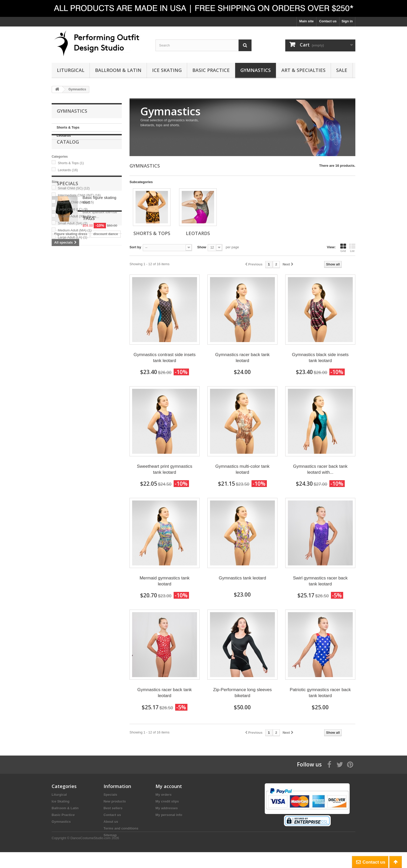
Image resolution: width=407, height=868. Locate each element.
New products (115, 801)
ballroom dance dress (72, 400)
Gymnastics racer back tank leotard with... (320, 469)
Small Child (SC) (74, 202)
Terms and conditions (121, 828)
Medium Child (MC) (76, 216)
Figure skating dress (71, 368)
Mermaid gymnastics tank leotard (165, 581)
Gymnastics (256, 70)
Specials (67, 275)
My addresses (167, 808)
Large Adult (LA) (73, 251)
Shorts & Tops (68, 127)
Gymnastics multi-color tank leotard (243, 469)
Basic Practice (211, 70)
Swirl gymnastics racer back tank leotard (320, 581)
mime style (96, 376)
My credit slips (167, 801)
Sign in (347, 21)
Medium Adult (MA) (75, 244)
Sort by (135, 247)
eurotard (102, 400)
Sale (342, 70)
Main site (307, 21)
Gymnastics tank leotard (242, 578)
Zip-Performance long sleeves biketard (242, 693)
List (352, 248)
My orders (164, 795)
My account (169, 786)
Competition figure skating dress (81, 392)
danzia (59, 407)
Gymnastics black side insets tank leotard (320, 358)
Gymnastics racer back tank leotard (242, 358)
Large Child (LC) (73, 223)
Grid (343, 248)
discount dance (106, 368)
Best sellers (113, 808)
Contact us (328, 21)
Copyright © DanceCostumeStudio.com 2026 (85, 854)
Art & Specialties (303, 70)
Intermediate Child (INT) (79, 209)
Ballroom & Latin (118, 70)
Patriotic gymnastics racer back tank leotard (320, 693)
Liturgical (71, 70)
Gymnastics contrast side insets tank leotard (164, 358)
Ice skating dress (68, 376)
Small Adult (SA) (73, 237)
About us (111, 822)
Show (202, 247)
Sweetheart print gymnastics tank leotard (165, 469)
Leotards (64, 135)
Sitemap (110, 835)
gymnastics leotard (70, 384)
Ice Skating (167, 70)
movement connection (89, 407)
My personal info (169, 815)
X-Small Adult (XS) (74, 230)
